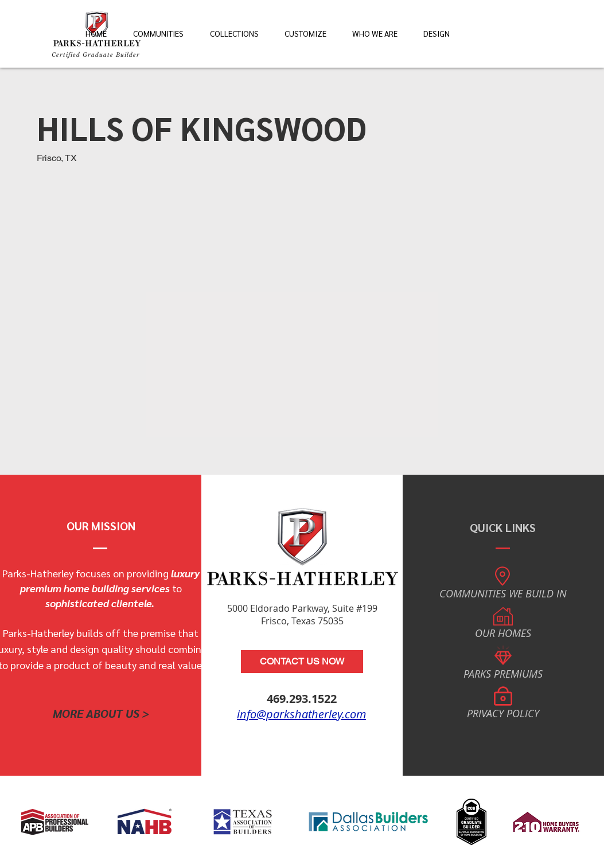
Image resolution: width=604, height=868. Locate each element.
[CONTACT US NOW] (302, 662)
